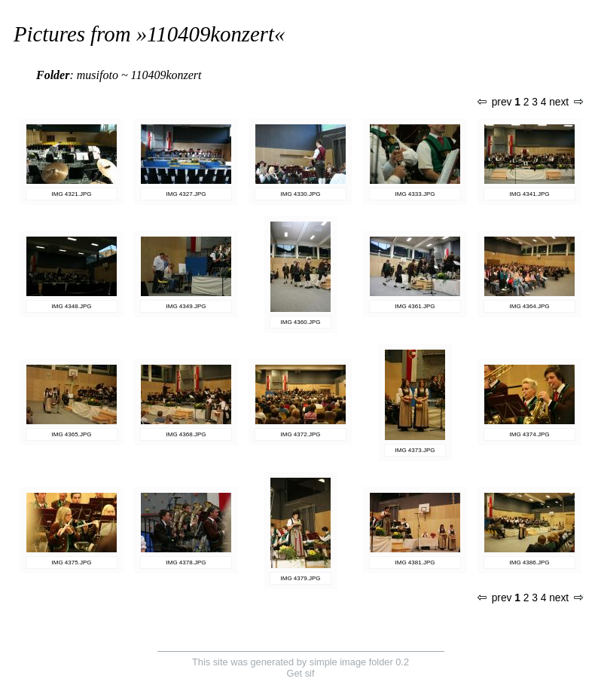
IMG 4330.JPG (301, 194)
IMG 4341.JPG (530, 194)
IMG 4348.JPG (72, 306)
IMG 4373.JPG (415, 450)
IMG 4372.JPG (301, 434)
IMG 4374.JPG (530, 434)
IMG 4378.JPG (186, 562)
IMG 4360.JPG (301, 322)
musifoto (98, 75)
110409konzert (211, 34)
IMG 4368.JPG (186, 434)
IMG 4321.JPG (72, 194)
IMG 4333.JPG (415, 194)
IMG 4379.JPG (301, 578)
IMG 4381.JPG (415, 562)
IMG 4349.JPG (186, 306)
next (566, 102)
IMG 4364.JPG (530, 306)
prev (495, 102)
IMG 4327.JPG (186, 194)
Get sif (301, 673)
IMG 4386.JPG (530, 562)
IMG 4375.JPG (72, 562)
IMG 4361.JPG (415, 306)
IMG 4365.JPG (72, 434)
